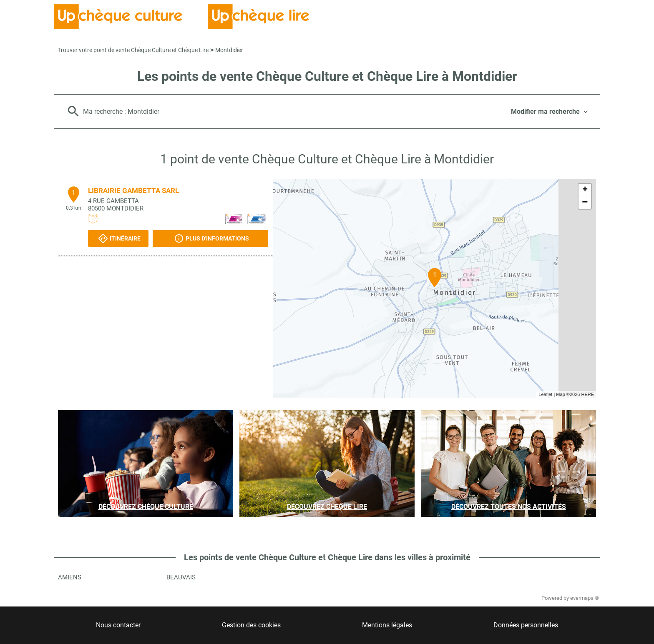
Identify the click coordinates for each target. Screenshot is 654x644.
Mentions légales (387, 625)
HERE (587, 394)
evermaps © (585, 598)
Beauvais (181, 577)
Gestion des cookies (251, 625)
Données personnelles (526, 625)
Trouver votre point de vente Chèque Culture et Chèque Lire (133, 50)
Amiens (70, 577)
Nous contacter (118, 625)
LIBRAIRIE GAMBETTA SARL (133, 190)
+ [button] (585, 190)
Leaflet (545, 394)
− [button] (585, 203)
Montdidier (229, 50)
